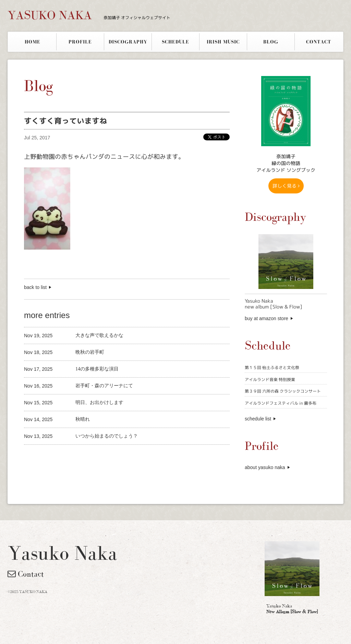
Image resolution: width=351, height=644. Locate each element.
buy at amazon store (267, 318)
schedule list (258, 419)
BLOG (271, 42)
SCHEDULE (175, 42)
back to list (35, 287)
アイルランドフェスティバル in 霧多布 (281, 403)
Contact (26, 574)
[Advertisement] (104, 456)
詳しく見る (286, 186)
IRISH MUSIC (223, 42)
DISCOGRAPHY (128, 42)
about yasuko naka (265, 467)
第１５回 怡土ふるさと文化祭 (272, 368)
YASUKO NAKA (89, 15)
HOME (33, 42)
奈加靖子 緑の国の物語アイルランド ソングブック (286, 163)
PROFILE (80, 42)
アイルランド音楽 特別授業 (270, 380)
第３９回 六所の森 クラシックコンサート (283, 391)
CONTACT (319, 42)
